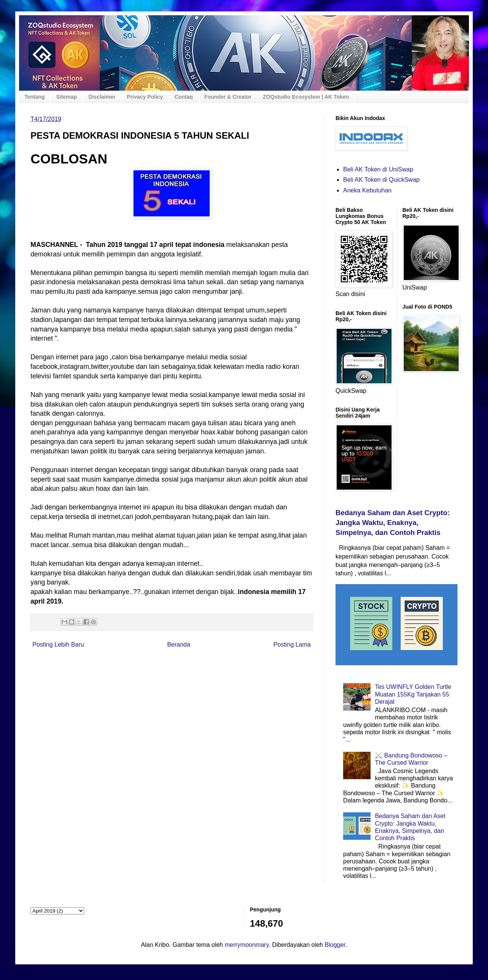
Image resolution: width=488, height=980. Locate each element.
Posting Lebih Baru (58, 645)
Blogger (335, 945)
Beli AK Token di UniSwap (378, 169)
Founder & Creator (228, 97)
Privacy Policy (145, 97)
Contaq (184, 97)
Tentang (35, 97)
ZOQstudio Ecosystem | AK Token (306, 97)
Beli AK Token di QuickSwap (381, 180)
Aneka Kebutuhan (367, 190)
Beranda (179, 645)
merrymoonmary (246, 945)
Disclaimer (102, 97)
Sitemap (66, 97)
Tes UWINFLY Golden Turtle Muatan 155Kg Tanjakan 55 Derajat (413, 694)
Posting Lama (292, 645)
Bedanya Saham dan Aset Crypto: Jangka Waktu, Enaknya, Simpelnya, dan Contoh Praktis (393, 523)
